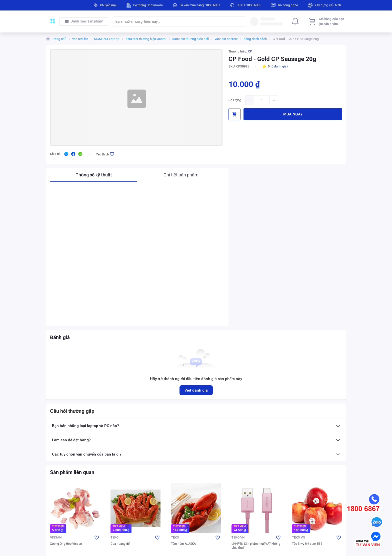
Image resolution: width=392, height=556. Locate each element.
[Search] (241, 21)
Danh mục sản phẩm (87, 21)
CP (250, 51)
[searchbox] (175, 21)
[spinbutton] (262, 100)
